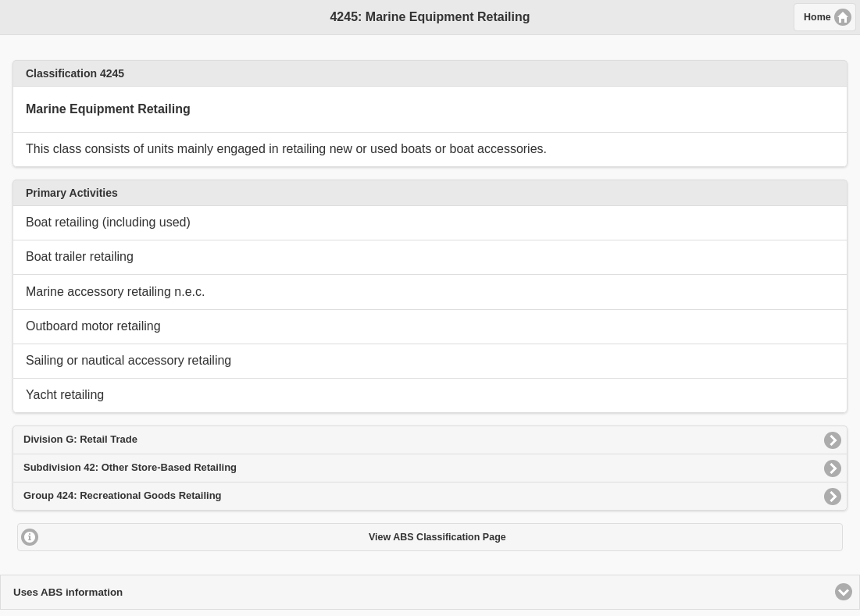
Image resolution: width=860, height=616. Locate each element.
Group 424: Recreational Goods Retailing (123, 495)
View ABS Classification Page (437, 537)
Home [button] (817, 17)
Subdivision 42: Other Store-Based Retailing (130, 467)
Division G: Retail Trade (80, 439)
